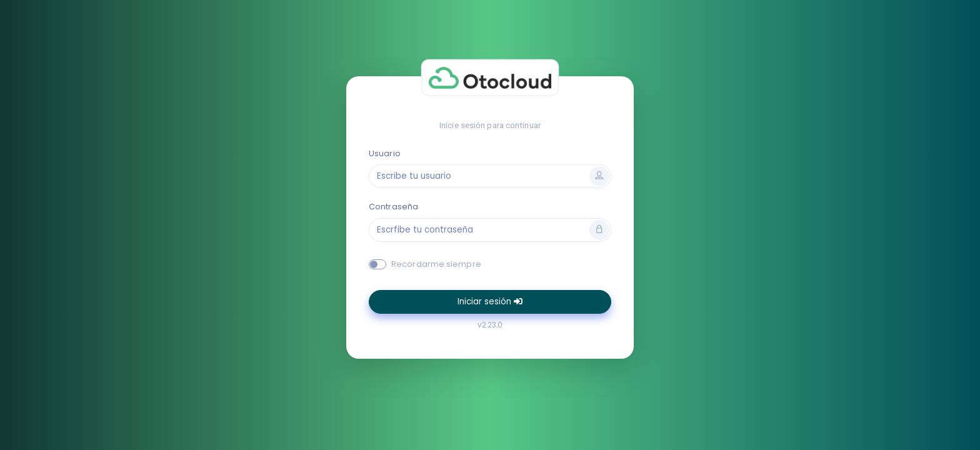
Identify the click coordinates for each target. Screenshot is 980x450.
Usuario (385, 153)
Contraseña (393, 207)
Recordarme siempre (436, 264)
